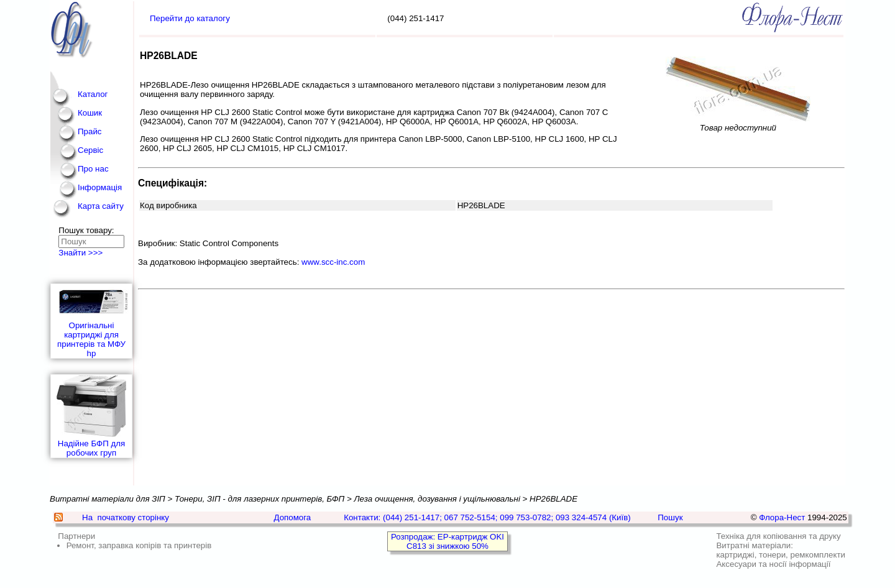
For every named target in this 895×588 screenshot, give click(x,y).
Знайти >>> (80, 253)
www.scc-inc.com (333, 262)
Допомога (292, 517)
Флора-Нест (782, 517)
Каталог (93, 94)
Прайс (90, 131)
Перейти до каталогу (190, 18)
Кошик (90, 113)
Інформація (100, 187)
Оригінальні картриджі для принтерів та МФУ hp (91, 321)
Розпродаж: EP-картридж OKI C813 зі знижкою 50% (447, 541)
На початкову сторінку (126, 517)
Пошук (670, 517)
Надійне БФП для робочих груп (91, 416)
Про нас (93, 169)
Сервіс (90, 150)
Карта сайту (101, 206)
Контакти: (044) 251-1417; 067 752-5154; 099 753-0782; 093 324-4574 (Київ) (487, 517)
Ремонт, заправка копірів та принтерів (139, 545)
